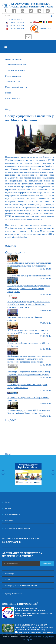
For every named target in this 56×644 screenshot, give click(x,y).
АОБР (6, 579)
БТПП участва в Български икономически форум (29, 276)
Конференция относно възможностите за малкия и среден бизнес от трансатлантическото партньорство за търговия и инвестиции (29, 359)
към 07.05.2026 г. (15, 20)
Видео (8, 93)
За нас (6, 502)
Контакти (8, 520)
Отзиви (7, 508)
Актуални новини (14, 59)
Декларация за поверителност (16, 528)
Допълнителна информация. (42, 637)
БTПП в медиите (13, 76)
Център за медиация (12, 593)
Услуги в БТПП (13, 81)
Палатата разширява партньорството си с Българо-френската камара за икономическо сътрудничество (34, 612)
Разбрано (28, 639)
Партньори (8, 573)
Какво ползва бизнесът (16, 87)
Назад (8, 109)
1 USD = (15, 23)
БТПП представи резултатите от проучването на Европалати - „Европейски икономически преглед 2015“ (29, 289)
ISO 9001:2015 (41, 28)
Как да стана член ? (12, 514)
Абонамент (47, 563)
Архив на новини (16, 70)
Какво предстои (13, 98)
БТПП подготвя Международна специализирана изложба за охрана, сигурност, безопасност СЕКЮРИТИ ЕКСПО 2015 (29, 304)
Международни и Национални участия (20, 586)
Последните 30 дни (17, 65)
